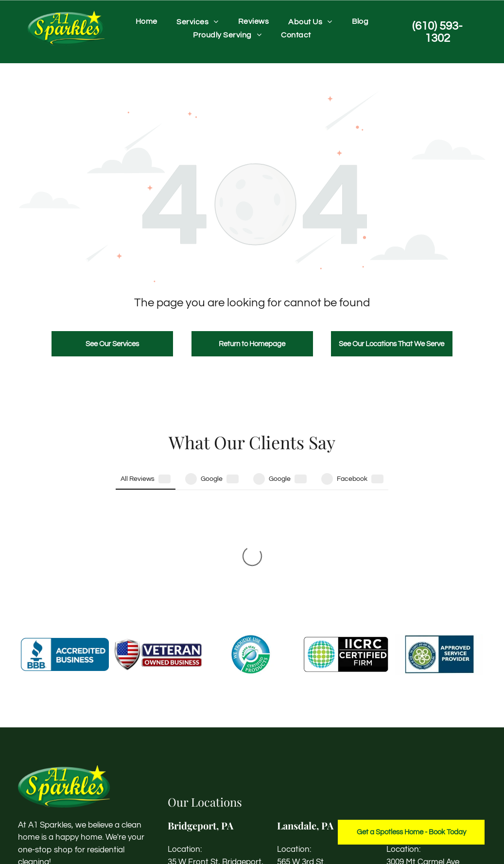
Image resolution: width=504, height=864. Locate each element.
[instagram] (44, 758)
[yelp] (80, 758)
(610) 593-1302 (194, 780)
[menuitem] (147, 22)
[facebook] (26, 758)
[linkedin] (62, 758)
